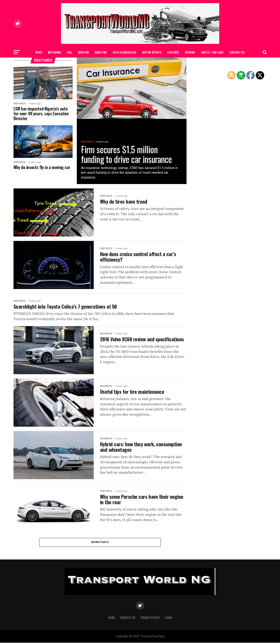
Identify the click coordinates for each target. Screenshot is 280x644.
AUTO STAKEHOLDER (124, 52)
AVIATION (83, 52)
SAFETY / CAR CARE (212, 52)
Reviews (190, 52)
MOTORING (54, 52)
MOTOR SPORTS (152, 52)
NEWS (39, 52)
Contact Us (237, 52)
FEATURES (173, 52)
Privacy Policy (150, 619)
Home (112, 619)
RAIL (70, 52)
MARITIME (101, 52)
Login (168, 619)
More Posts (100, 543)
